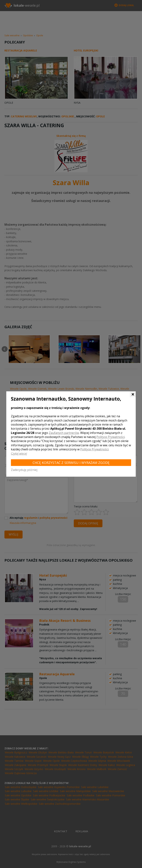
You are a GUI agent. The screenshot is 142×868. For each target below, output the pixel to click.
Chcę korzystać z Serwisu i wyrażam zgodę (71, 463)
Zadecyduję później (24, 470)
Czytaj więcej (19, 454)
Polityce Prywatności (110, 437)
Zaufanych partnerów (64, 433)
